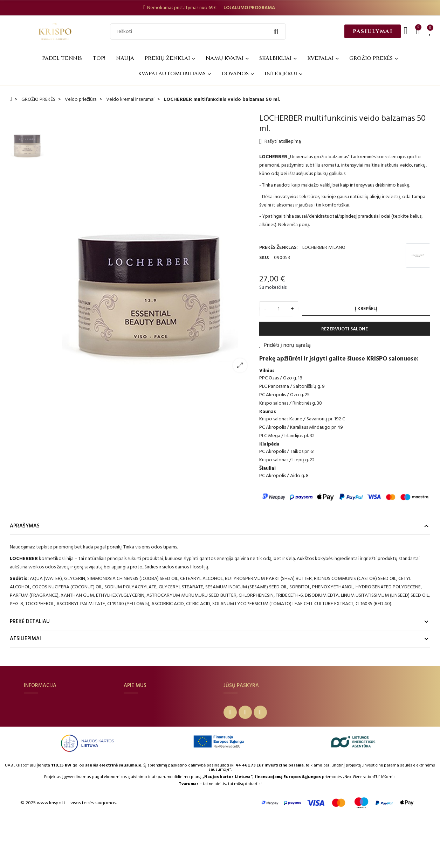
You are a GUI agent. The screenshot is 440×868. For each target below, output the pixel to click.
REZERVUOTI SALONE (345, 329)
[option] (150, 246)
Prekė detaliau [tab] (30, 621)
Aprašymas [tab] (25, 526)
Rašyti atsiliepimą (280, 141)
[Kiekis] (279, 309)
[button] (373, 31)
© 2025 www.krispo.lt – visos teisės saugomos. (68, 851)
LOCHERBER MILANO (324, 247)
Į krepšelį (366, 309)
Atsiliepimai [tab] (25, 639)
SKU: (264, 257)
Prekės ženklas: (279, 247)
